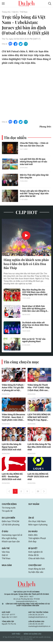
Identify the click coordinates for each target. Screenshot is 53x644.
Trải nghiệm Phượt (37, 540)
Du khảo (33, 533)
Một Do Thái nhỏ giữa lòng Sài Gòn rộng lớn (34, 176)
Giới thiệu (16, 637)
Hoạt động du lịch (37, 572)
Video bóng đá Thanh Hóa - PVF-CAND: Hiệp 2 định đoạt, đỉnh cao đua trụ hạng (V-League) (39, 388)
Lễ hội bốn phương (11, 526)
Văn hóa (6, 554)
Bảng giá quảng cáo (33, 637)
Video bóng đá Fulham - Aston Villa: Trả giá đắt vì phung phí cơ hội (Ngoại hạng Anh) (13, 388)
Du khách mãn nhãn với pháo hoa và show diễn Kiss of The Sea (35, 325)
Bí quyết (33, 550)
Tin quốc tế (7, 512)
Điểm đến (33, 537)
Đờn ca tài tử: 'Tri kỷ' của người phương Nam (34, 340)
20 (38, 492)
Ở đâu (5, 533)
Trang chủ (6, 12)
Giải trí (15, 12)
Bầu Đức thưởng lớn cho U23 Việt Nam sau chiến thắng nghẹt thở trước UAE (35, 292)
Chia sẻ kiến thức (36, 561)
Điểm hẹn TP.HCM (10, 523)
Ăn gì (31, 519)
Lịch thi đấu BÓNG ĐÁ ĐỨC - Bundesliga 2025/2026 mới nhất (12, 477)
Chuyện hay (35, 568)
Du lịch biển (8, 519)
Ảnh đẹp (32, 544)
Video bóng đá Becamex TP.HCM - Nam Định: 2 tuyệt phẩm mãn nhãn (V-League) (13, 418)
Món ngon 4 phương (38, 526)
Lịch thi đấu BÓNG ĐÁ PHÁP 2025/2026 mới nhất (38, 477)
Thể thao (24, 12)
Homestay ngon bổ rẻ (12, 537)
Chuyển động (9, 505)
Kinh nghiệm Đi (35, 554)
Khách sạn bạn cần (11, 544)
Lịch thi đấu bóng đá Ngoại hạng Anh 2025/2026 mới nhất (12, 448)
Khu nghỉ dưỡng (9, 540)
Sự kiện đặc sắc (36, 575)
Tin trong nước (9, 509)
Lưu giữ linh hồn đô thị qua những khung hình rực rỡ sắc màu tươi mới (33, 162)
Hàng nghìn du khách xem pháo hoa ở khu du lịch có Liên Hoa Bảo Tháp (26, 264)
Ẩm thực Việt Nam (37, 523)
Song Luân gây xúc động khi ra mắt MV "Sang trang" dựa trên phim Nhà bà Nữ (35, 194)
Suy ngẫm (34, 505)
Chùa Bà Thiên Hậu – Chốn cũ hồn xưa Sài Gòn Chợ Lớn (34, 144)
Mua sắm (7, 568)
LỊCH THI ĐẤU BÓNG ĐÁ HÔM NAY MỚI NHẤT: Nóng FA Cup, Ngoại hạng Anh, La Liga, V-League (39, 418)
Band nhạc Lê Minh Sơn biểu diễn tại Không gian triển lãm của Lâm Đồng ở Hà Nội (35, 309)
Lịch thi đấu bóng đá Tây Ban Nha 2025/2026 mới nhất (39, 448)
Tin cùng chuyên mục (21, 362)
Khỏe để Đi (33, 558)
